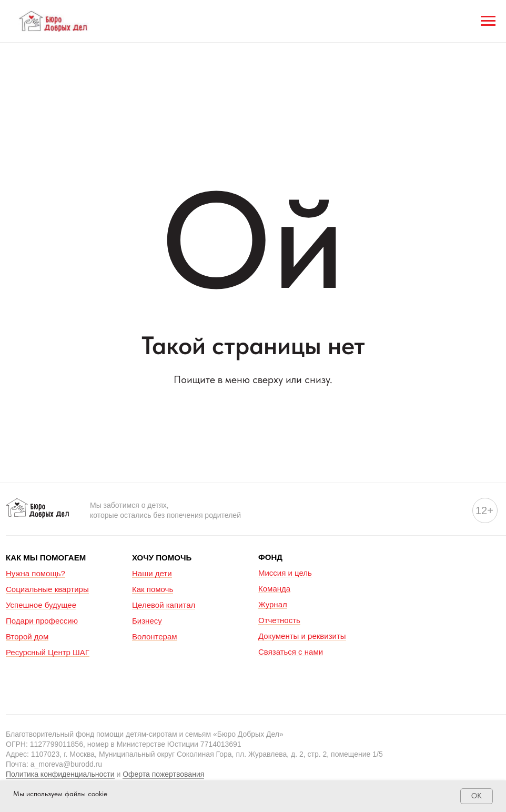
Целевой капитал (164, 605)
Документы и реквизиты (302, 636)
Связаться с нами (291, 652)
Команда (274, 589)
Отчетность (279, 620)
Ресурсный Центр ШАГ (48, 652)
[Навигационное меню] (488, 21)
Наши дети (152, 573)
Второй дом (27, 636)
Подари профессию (42, 621)
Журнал (273, 604)
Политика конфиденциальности (60, 774)
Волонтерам (155, 636)
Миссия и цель (285, 573)
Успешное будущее (41, 605)
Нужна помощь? (36, 573)
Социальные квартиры (47, 589)
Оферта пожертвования (163, 774)
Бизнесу (147, 621)
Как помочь (153, 589)
